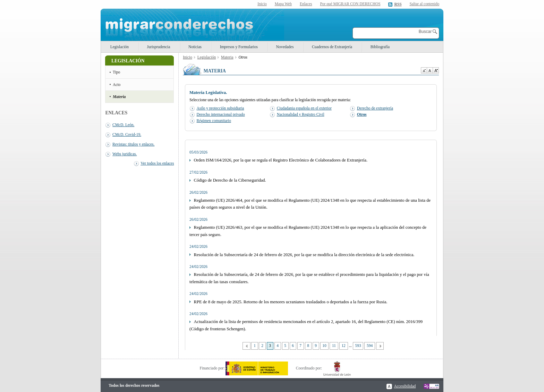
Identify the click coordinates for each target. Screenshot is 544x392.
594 (370, 346)
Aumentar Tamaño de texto (436, 70)
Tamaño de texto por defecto (430, 70)
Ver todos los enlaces (157, 163)
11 (334, 346)
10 (324, 346)
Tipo (116, 72)
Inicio (262, 4)
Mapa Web (283, 4)
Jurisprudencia (159, 47)
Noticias (195, 47)
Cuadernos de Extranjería (332, 47)
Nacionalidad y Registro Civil (301, 114)
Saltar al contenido (424, 4)
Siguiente (380, 346)
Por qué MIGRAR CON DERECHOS (350, 4)
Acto (117, 85)
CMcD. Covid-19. (127, 134)
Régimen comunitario (214, 121)
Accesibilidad (405, 386)
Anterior (246, 346)
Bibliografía (380, 47)
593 (358, 346)
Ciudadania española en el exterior (304, 108)
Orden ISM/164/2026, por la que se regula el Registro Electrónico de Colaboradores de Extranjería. (281, 160)
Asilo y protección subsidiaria (220, 108)
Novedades (285, 47)
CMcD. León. (123, 125)
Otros (362, 114)
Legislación (120, 47)
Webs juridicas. (125, 154)
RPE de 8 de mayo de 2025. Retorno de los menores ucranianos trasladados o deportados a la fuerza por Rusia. (291, 302)
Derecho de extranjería (375, 108)
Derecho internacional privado (221, 114)
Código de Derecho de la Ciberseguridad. (230, 180)
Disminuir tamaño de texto (424, 70)
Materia (119, 97)
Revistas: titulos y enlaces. (133, 144)
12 (343, 346)
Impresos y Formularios (239, 47)
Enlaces (306, 4)
